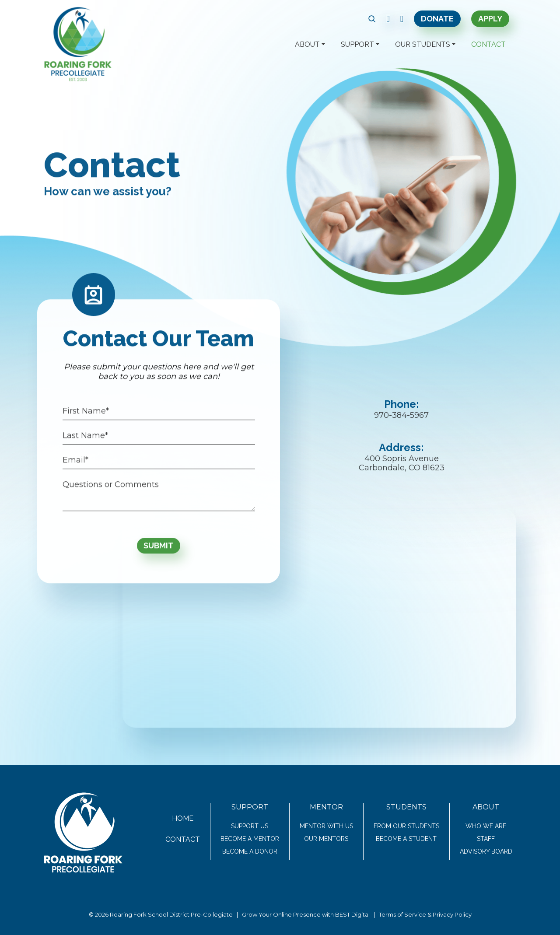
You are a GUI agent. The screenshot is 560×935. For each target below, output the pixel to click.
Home (183, 818)
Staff (486, 839)
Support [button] (357, 44)
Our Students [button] (423, 44)
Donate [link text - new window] (437, 19)
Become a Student (406, 839)
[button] (372, 19)
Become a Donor (250, 851)
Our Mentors (326, 839)
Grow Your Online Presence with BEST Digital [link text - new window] (306, 914)
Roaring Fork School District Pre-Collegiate (171, 914)
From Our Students (406, 826)
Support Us (250, 826)
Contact (183, 839)
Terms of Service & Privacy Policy (425, 914)
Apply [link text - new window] (490, 19)
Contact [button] (488, 44)
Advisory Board (486, 851)
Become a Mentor (250, 839)
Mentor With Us (326, 826)
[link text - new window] (388, 19)
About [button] (307, 44)
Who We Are (486, 826)
